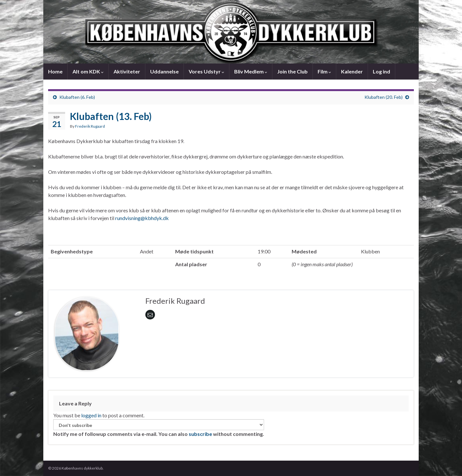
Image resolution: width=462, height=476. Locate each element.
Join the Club (292, 71)
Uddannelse (164, 71)
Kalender (352, 71)
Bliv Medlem (251, 71)
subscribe (200, 434)
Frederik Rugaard (90, 126)
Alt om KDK (88, 71)
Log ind (381, 71)
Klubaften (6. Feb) (77, 97)
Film (324, 71)
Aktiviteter (127, 71)
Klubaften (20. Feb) (384, 97)
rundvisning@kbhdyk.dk (142, 218)
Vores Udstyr (206, 71)
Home (55, 71)
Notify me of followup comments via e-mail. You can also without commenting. (159, 428)
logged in (91, 415)
